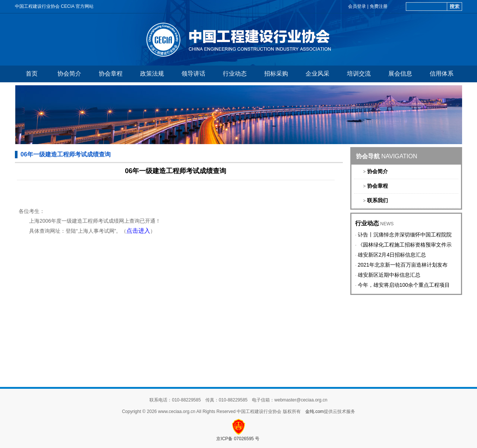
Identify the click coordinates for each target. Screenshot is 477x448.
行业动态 (235, 74)
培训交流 (359, 74)
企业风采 (318, 74)
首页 (32, 74)
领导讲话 (193, 74)
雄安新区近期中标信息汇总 (389, 275)
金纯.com (315, 412)
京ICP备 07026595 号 (238, 439)
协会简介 (69, 74)
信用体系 (442, 74)
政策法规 (152, 74)
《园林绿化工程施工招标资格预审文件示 (405, 245)
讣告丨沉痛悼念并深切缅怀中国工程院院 (405, 235)
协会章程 (111, 74)
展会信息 (400, 74)
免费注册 (379, 6)
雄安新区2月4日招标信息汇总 (392, 255)
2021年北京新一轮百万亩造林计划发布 (403, 265)
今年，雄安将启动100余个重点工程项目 (404, 285)
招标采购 (276, 74)
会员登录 (357, 6)
